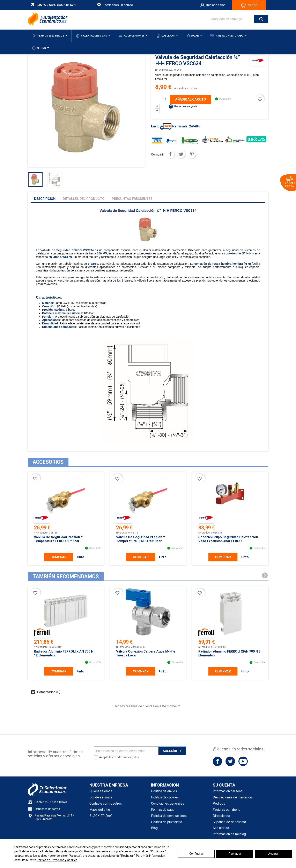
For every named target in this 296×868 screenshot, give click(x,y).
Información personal (228, 791)
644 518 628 (66, 5)
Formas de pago (163, 810)
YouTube (243, 761)
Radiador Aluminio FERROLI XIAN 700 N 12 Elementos (64, 653)
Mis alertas (221, 828)
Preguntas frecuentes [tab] (132, 199)
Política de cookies (165, 797)
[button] (265, 575)
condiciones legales (126, 757)
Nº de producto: (164, 70)
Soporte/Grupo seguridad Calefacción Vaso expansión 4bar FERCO (228, 539)
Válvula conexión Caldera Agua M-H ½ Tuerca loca (146, 653)
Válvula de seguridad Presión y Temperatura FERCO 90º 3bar (141, 539)
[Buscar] (235, 19)
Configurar (196, 854)
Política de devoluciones (169, 816)
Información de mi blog (229, 834)
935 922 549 (46, 5)
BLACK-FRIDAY (101, 816)
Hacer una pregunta (183, 106)
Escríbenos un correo (118, 5)
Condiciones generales (168, 803)
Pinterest (192, 154)
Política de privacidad (167, 822)
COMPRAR (58, 557)
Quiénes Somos (101, 791)
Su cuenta (224, 785)
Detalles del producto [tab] (84, 199)
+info (80, 557)
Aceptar (273, 854)
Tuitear (181, 154)
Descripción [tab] (45, 199)
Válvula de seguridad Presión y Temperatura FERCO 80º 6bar (58, 539)
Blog (154, 828)
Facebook (217, 761)
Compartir (170, 154)
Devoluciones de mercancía (233, 797)
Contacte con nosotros (106, 803)
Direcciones (221, 816)
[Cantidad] (162, 100)
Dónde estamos (101, 797)
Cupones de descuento (229, 822)
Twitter (230, 761)
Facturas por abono (227, 810)
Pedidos (219, 803)
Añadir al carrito (191, 99)
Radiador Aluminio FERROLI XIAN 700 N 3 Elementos (229, 653)
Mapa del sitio (100, 810)
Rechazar (235, 854)
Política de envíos (164, 791)
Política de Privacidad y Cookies (57, 860)
